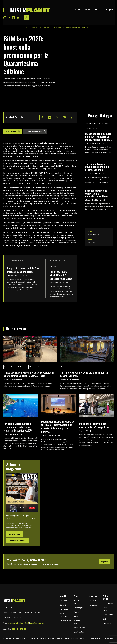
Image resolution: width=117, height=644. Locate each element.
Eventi (77, 616)
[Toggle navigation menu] (6, 10)
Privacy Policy (65, 621)
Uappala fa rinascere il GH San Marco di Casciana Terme (23, 270)
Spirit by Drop (80, 628)
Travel (35, 27)
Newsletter (64, 609)
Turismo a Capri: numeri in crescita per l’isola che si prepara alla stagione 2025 (18, 427)
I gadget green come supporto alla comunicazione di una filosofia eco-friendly (97, 193)
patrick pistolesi (103, 124)
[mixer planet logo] (15, 600)
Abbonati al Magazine (18, 540)
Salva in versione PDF (35, 132)
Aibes (97, 10)
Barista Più (88, 10)
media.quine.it (13, 623)
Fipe (103, 10)
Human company (91, 159)
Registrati (105, 562)
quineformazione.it (37, 623)
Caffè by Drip (79, 632)
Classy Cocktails (91, 124)
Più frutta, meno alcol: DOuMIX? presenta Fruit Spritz (61, 275)
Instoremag (93, 605)
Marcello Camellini (92, 129)
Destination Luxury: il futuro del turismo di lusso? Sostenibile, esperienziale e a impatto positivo (58, 427)
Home (28, 27)
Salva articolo (12, 132)
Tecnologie (78, 607)
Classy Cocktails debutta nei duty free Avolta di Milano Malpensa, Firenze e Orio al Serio (98, 137)
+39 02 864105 (17, 618)
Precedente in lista (16, 260)
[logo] (30, 10)
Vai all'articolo (15, 534)
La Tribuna (107, 623)
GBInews (79, 10)
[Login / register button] (26, 18)
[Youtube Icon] (18, 18)
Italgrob (110, 10)
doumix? (53, 266)
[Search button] (34, 18)
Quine (105, 619)
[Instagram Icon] (5, 18)
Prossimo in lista (58, 260)
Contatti (63, 605)
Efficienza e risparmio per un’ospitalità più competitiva (94, 425)
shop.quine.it (24, 623)
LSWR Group (108, 614)
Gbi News (92, 600)
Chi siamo (64, 600)
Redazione (23, 275)
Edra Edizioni (108, 603)
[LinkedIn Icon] (13, 18)
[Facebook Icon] (9, 18)
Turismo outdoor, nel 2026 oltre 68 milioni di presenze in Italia (98, 167)
